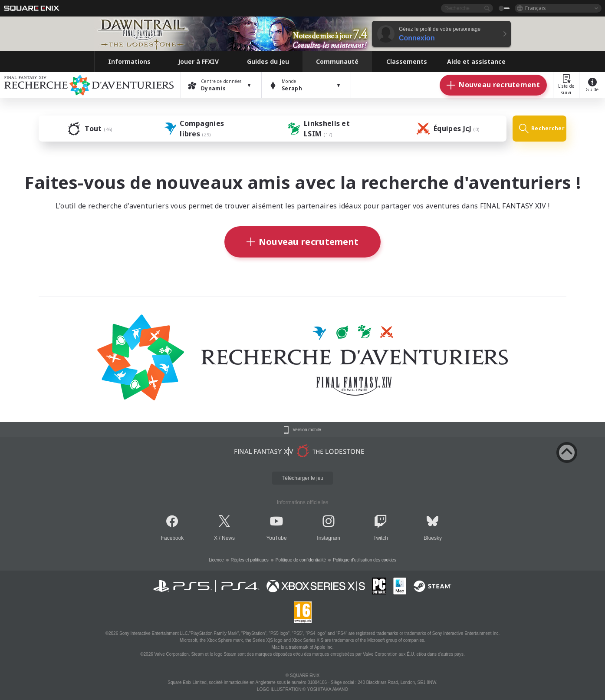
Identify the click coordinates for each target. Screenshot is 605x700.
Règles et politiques (250, 560)
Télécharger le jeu (302, 478)
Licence (216, 560)
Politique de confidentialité (301, 560)
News (228, 538)
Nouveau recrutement (303, 242)
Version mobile (307, 430)
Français (536, 8)
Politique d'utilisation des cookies (365, 560)
